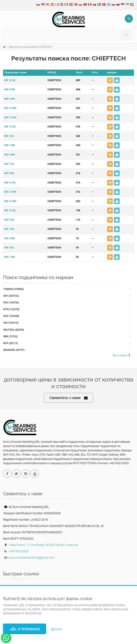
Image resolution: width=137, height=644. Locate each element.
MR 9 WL (9, 220)
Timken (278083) (14, 289)
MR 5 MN (10, 89)
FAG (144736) (11, 302)
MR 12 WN (10, 192)
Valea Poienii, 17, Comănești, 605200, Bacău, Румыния (44, 545)
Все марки (122, 355)
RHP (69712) (11, 343)
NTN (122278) (11, 309)
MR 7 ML (9, 229)
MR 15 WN (10, 117)
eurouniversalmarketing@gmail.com (32, 558)
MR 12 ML (10, 127)
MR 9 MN (10, 155)
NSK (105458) (11, 316)
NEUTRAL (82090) (14, 330)
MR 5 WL (9, 136)
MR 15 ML (10, 210)
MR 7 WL (9, 164)
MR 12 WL (10, 183)
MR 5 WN (10, 238)
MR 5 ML (9, 248)
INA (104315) (11, 323)
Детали (56, 629)
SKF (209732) (11, 296)
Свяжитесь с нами (68, 398)
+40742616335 (19, 551)
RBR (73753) (10, 336)
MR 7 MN (10, 145)
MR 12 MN (10, 108)
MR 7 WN (10, 257)
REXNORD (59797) (14, 350)
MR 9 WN (10, 99)
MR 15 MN (10, 201)
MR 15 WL (10, 80)
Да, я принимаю (25, 629)
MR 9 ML (9, 173)
